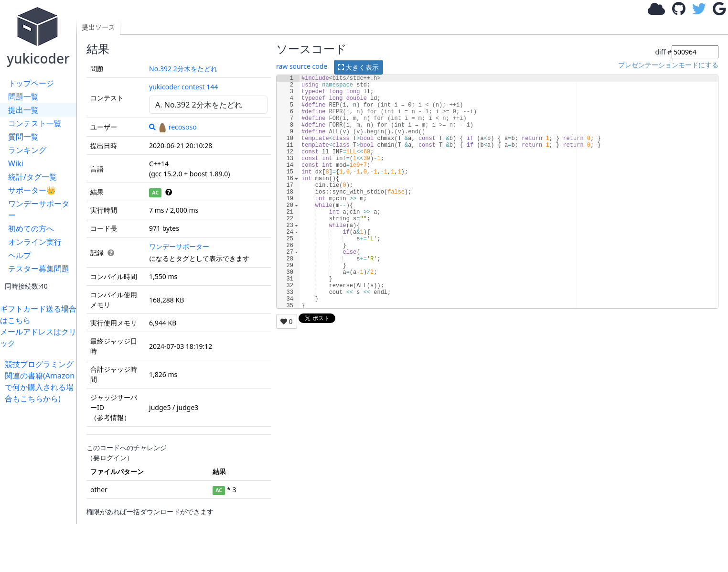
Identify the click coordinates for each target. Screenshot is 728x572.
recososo (177, 127)
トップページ (31, 83)
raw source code (302, 66)
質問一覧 (23, 137)
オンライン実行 (35, 242)
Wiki (16, 163)
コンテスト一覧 (35, 123)
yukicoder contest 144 (183, 87)
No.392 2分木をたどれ (183, 69)
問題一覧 (23, 97)
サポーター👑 (32, 190)
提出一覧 (23, 110)
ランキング (27, 150)
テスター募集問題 (39, 269)
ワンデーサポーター (39, 209)
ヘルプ (20, 255)
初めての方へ (31, 228)
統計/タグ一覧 (32, 177)
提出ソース (98, 27)
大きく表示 (359, 67)
